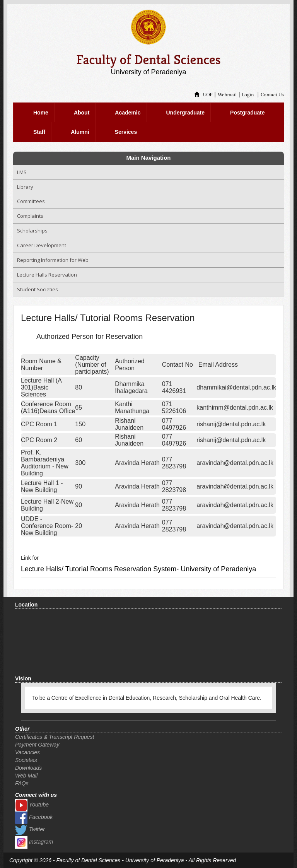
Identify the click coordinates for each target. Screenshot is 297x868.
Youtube (32, 805)
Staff (39, 132)
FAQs (22, 783)
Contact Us (272, 95)
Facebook (34, 817)
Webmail (227, 95)
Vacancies (27, 752)
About (82, 113)
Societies (26, 760)
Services (126, 132)
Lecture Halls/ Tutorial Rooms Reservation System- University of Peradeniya (138, 569)
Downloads (28, 768)
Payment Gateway (37, 745)
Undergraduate (186, 113)
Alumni (80, 132)
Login (248, 95)
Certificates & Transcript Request (55, 737)
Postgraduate (247, 113)
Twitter (30, 829)
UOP (203, 95)
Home (41, 113)
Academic (128, 113)
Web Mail (26, 776)
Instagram (34, 842)
